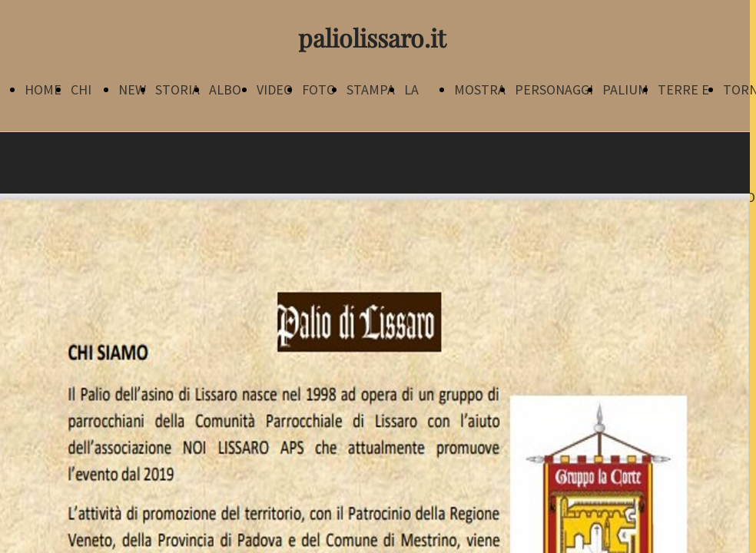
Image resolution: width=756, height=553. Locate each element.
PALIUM (625, 89)
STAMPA (371, 89)
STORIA (177, 89)
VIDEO (275, 89)
